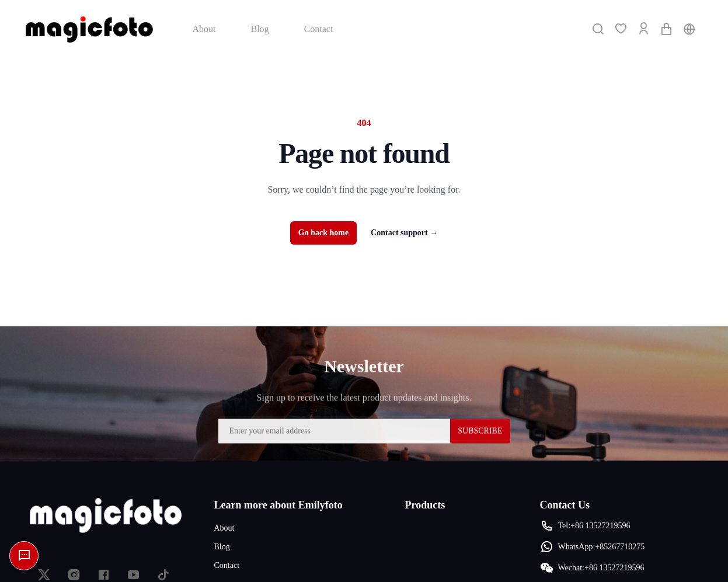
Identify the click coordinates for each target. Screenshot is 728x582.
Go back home (323, 233)
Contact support (404, 233)
